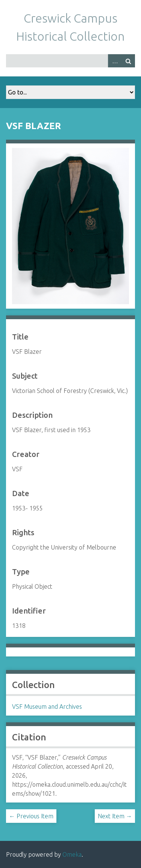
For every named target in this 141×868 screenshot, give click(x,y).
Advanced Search (115, 61)
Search (128, 61)
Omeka (72, 854)
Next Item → (115, 816)
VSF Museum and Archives (47, 707)
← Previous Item (31, 816)
